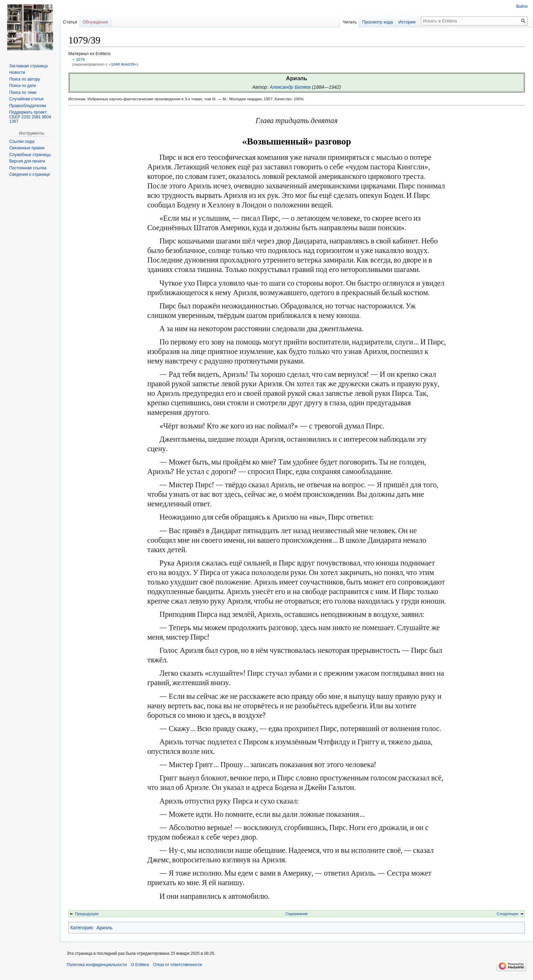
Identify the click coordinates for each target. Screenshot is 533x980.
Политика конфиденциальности (97, 965)
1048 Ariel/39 (123, 64)
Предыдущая (87, 914)
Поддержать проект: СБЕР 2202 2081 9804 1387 (30, 117)
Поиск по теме (23, 92)
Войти (522, 6)
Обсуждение (96, 22)
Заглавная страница (28, 66)
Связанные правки (27, 148)
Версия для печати (27, 161)
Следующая (507, 914)
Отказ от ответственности (177, 965)
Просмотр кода (377, 22)
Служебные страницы (30, 155)
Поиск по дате (23, 86)
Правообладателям (28, 106)
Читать (350, 22)
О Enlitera (140, 965)
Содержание (296, 914)
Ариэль (105, 928)
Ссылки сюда (22, 141)
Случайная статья (26, 99)
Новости (17, 72)
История (407, 22)
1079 (80, 59)
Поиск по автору (24, 79)
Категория (81, 928)
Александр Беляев (290, 87)
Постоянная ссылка (28, 168)
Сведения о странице (30, 174)
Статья (70, 22)
